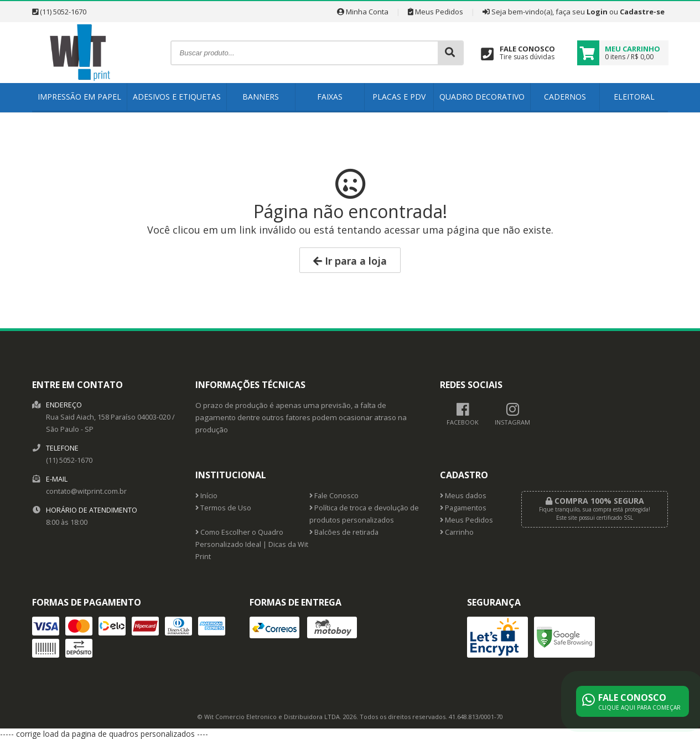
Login (597, 12)
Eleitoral (634, 97)
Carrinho (457, 532)
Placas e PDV (399, 97)
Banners (261, 97)
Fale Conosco (334, 496)
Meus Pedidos (435, 12)
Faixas (330, 97)
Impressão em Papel (79, 97)
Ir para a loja (350, 261)
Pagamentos (463, 508)
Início (206, 496)
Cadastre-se (642, 12)
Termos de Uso (223, 508)
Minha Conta (363, 12)
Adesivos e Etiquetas (177, 97)
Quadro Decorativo (482, 97)
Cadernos (565, 97)
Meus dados (463, 496)
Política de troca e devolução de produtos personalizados (364, 514)
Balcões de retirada (344, 532)
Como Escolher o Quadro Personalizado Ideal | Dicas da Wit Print (252, 544)
